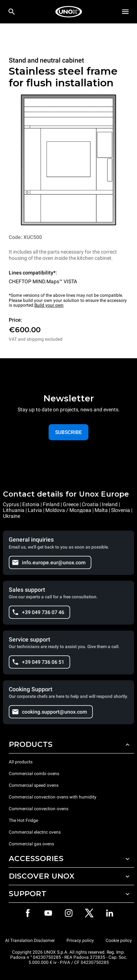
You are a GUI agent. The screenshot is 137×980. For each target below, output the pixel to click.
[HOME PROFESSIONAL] (69, 12)
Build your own (49, 305)
